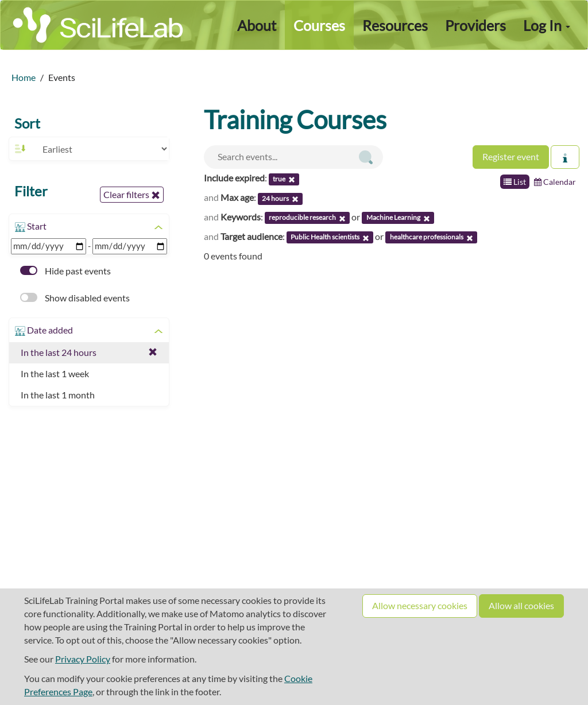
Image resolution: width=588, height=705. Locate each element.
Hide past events (65, 271)
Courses (319, 25)
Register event (511, 156)
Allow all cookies (521, 605)
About (257, 25)
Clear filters (132, 195)
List (515, 182)
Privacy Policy (83, 659)
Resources (395, 25)
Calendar (555, 182)
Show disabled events (75, 298)
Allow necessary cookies (420, 605)
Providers (475, 25)
